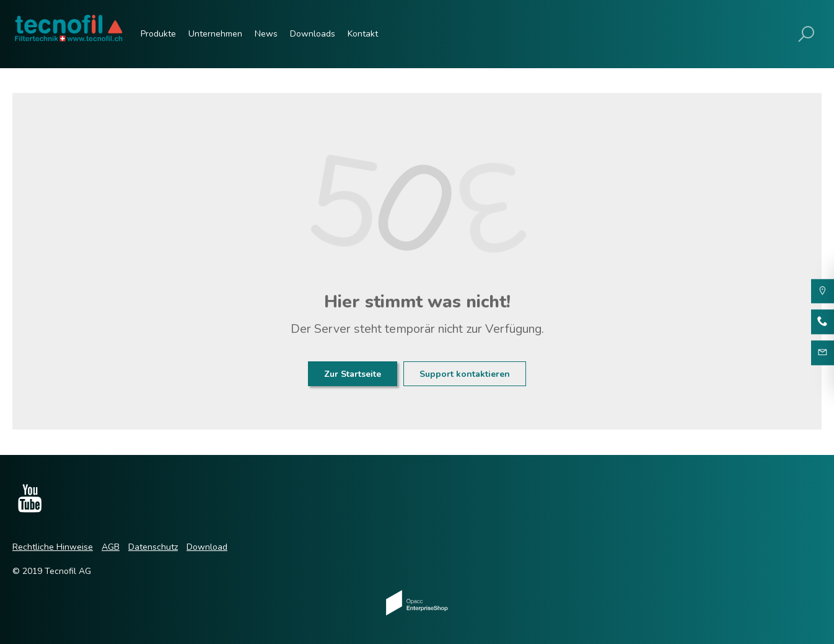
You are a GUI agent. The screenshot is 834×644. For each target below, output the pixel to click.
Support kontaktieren (465, 374)
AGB (111, 547)
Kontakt (363, 34)
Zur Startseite (353, 374)
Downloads (313, 34)
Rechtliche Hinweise (53, 547)
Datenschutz (153, 547)
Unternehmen (215, 34)
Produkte (158, 34)
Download (207, 547)
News (266, 34)
